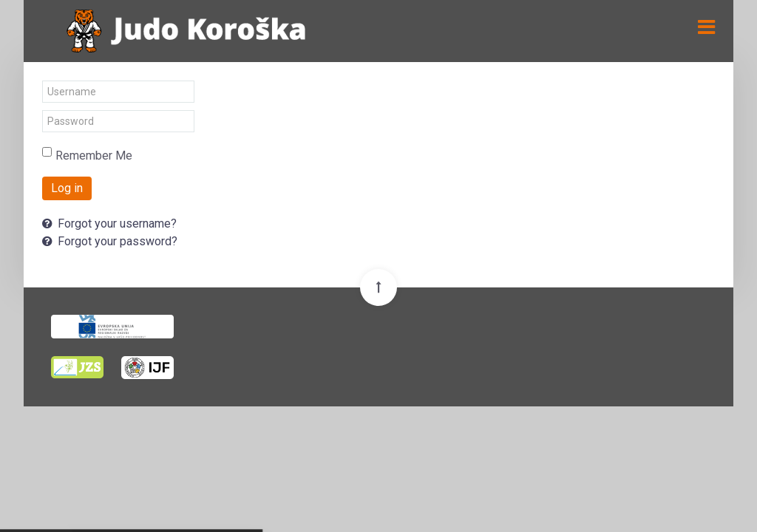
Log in (67, 188)
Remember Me (94, 156)
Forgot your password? (110, 241)
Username (43, 81)
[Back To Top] (378, 287)
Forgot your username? (109, 224)
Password (43, 110)
